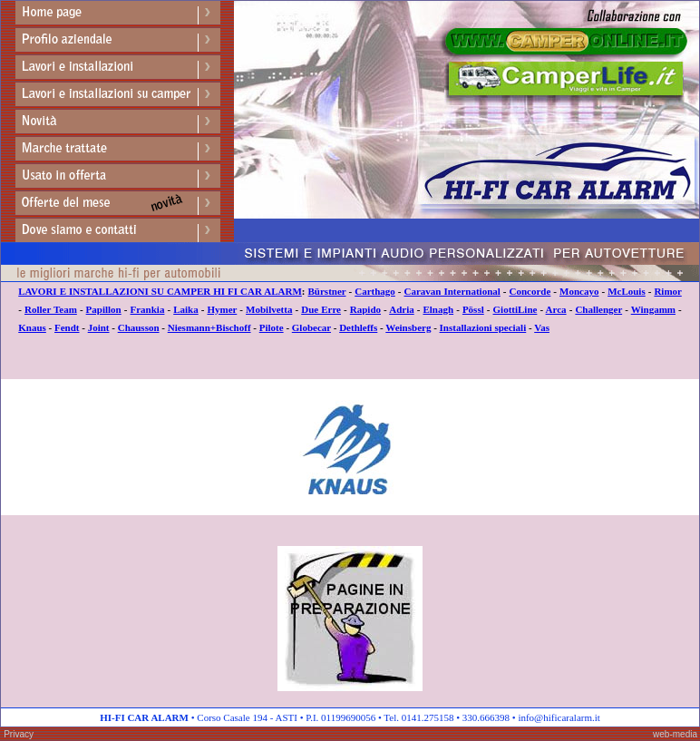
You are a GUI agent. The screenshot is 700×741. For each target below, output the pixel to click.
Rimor (667, 291)
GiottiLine (515, 309)
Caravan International (452, 291)
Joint (99, 327)
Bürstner (327, 291)
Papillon (104, 309)
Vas (542, 327)
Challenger (598, 309)
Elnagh (438, 309)
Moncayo (579, 291)
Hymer (223, 309)
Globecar (311, 327)
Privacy (19, 734)
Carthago (375, 291)
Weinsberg (408, 327)
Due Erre (321, 309)
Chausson (139, 327)
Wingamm (653, 309)
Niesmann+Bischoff (209, 327)
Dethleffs (358, 327)
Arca (556, 309)
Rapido (365, 309)
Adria (402, 309)
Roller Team (51, 309)
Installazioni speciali (483, 327)
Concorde (530, 291)
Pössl (473, 309)
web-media (675, 734)
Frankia (148, 309)
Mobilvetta (269, 309)
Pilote (272, 327)
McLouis (627, 291)
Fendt (67, 327)
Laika (186, 309)
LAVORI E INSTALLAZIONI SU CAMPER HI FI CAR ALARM (160, 291)
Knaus (32, 327)
